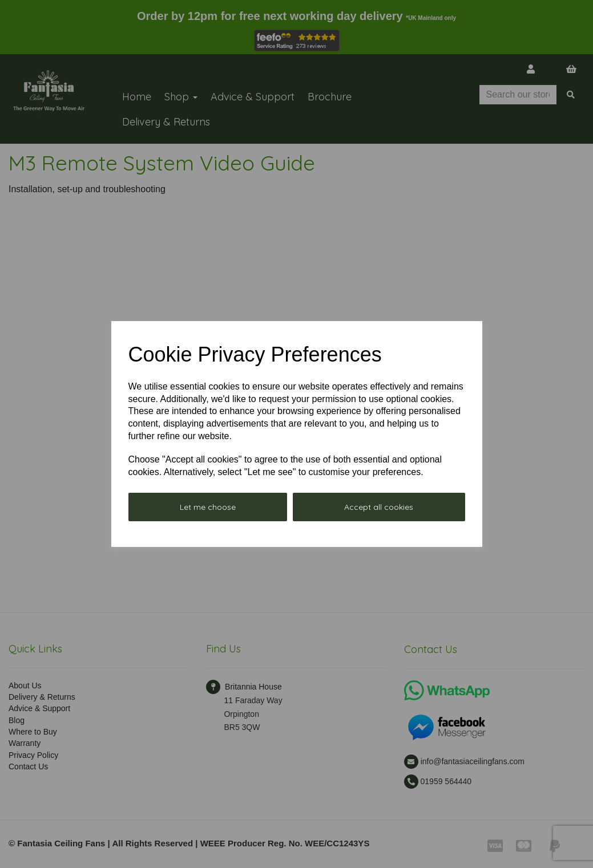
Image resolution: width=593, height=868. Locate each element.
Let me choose (208, 507)
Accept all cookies (379, 507)
